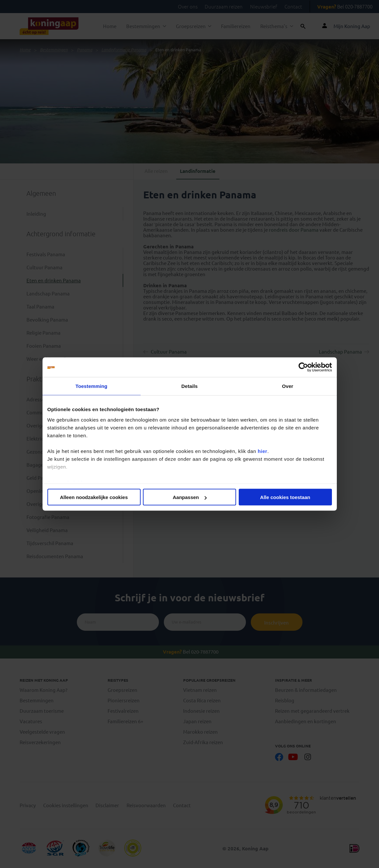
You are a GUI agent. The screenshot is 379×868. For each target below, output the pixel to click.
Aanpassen (190, 497)
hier (263, 451)
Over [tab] (288, 386)
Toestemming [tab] (92, 386)
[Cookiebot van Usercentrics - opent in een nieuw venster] (303, 367)
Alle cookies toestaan (285, 497)
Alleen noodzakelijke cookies (94, 497)
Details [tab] (190, 386)
